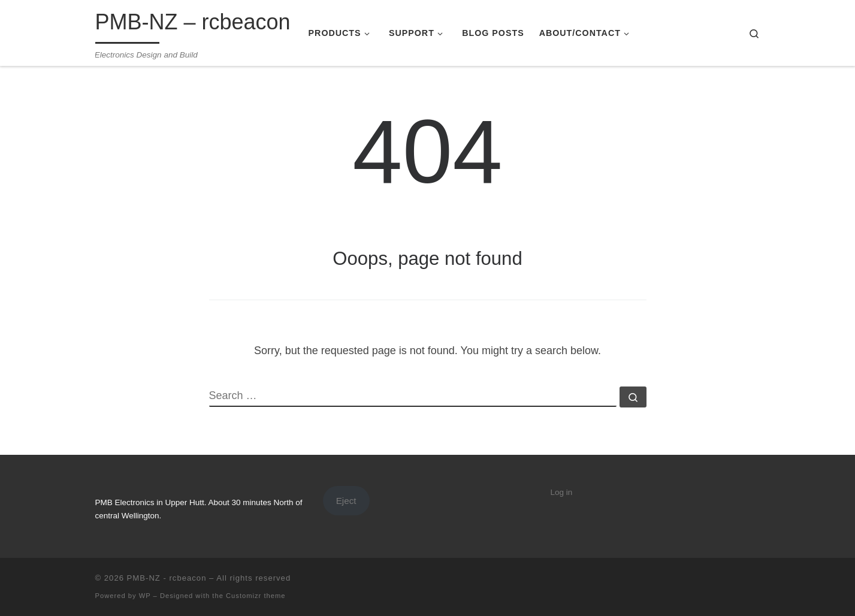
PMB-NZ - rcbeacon (167, 578)
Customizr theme (256, 596)
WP (145, 596)
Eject (346, 501)
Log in (562, 492)
